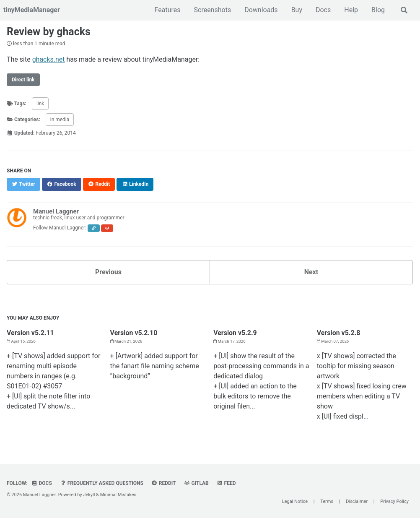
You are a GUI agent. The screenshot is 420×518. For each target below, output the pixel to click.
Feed (226, 482)
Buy (297, 10)
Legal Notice (295, 501)
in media (60, 119)
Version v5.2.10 (134, 332)
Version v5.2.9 (235, 332)
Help (351, 10)
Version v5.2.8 (339, 332)
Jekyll (89, 494)
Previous (108, 272)
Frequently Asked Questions (102, 482)
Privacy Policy (394, 501)
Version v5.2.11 (30, 332)
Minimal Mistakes (118, 494)
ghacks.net (49, 59)
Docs (323, 10)
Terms (327, 501)
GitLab (196, 482)
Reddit (164, 482)
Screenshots (213, 10)
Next (311, 272)
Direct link (23, 79)
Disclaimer (357, 501)
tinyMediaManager (32, 10)
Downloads (261, 10)
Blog (378, 10)
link (40, 103)
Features (168, 10)
